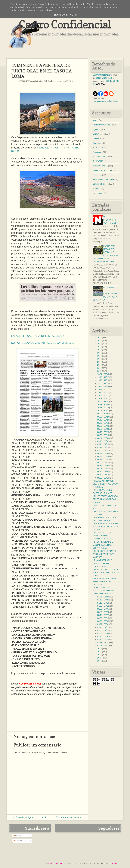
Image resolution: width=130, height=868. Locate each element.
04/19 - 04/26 (103, 600)
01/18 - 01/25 (103, 639)
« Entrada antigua (23, 817)
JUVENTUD (98, 161)
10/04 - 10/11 (103, 411)
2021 (99, 353)
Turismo (96, 189)
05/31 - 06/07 (103, 466)
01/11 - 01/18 (103, 643)
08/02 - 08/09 (103, 438)
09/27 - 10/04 (103, 414)
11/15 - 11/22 (103, 392)
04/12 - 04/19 (103, 603)
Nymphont (115, 863)
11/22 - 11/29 (103, 389)
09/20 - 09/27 (103, 417)
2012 (99, 655)
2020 (99, 356)
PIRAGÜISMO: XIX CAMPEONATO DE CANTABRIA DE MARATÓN (105, 294)
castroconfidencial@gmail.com (106, 101)
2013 (99, 652)
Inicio (44, 817)
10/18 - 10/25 (103, 405)
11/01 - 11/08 (103, 398)
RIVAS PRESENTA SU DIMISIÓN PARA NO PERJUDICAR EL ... (103, 563)
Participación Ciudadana (103, 179)
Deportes (97, 143)
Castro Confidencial (65, 24)
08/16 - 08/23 (103, 432)
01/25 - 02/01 (103, 636)
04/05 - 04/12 (103, 606)
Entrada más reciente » (69, 817)
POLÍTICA (97, 175)
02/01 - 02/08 (103, 633)
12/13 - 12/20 (103, 380)
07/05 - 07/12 (103, 450)
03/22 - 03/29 (103, 612)
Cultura (96, 138)
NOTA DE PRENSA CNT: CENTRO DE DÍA (111, 220)
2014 (99, 649)
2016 (99, 368)
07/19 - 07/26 (103, 444)
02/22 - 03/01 (103, 624)
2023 (99, 347)
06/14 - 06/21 (103, 459)
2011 (99, 658)
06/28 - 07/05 (103, 453)
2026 (99, 338)
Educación (97, 152)
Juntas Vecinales (100, 166)
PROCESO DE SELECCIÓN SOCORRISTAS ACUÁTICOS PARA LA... (106, 527)
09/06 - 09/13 (103, 423)
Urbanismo (98, 193)
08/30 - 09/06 (103, 426)
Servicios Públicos (101, 184)
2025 (99, 341)
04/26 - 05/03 (103, 597)
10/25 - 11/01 (103, 402)
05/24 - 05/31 (103, 469)
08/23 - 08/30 (103, 429)
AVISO (96, 120)
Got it (74, 15)
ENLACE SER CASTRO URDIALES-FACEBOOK (38, 336)
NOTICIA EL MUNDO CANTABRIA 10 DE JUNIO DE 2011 (43, 343)
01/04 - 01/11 (103, 646)
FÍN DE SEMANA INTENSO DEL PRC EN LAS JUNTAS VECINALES (105, 499)
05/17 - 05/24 (103, 472)
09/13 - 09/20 (103, 420)
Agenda (96, 129)
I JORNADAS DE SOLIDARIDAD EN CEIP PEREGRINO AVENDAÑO (104, 591)
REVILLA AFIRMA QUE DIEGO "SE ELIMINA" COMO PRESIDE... (105, 484)
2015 (99, 371)
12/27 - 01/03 (103, 374)
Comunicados (99, 134)
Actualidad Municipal (102, 125)
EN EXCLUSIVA (100, 148)
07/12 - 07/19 (103, 447)
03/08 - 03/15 (103, 618)
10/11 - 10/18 (103, 408)
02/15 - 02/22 (103, 627)
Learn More (61, 15)
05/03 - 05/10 (103, 478)
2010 (99, 661)
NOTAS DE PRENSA (102, 170)
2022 (99, 350)
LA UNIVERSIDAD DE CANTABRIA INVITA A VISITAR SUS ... (103, 545)
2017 (99, 365)
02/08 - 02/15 (103, 630)
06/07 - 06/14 (103, 463)
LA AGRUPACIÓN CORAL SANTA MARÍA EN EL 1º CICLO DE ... (104, 582)
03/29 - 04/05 (103, 609)
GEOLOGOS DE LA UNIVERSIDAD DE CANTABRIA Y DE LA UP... (104, 536)
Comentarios (20, 841)
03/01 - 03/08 (103, 621)
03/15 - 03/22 (103, 615)
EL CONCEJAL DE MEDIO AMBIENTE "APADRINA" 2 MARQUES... (105, 554)
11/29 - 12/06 (103, 386)
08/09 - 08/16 (103, 435)
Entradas (18, 836)
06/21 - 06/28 (103, 456)
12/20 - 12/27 (103, 377)
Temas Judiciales (36, 81)
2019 (99, 359)
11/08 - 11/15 (103, 395)
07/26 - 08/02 (103, 441)
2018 (99, 362)
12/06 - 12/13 (103, 383)
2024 (99, 344)
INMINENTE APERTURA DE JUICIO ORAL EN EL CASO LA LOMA (106, 572)
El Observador (99, 157)
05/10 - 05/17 (103, 475)
